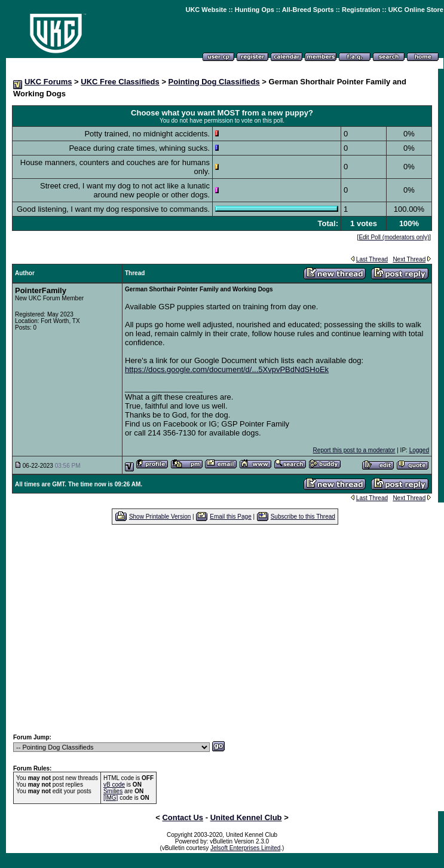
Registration (361, 10)
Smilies (113, 791)
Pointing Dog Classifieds (214, 82)
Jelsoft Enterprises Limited (245, 848)
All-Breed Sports (308, 10)
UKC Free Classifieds (120, 82)
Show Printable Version (160, 517)
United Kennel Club (246, 817)
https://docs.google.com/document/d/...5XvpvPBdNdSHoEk (227, 369)
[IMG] (111, 798)
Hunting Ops (255, 10)
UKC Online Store (416, 10)
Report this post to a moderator (354, 450)
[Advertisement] (225, 629)
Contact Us (183, 817)
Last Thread (372, 259)
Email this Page (230, 517)
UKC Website (206, 10)
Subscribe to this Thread (303, 517)
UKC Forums (48, 82)
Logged (419, 450)
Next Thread (409, 259)
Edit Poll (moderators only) (394, 237)
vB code (114, 785)
